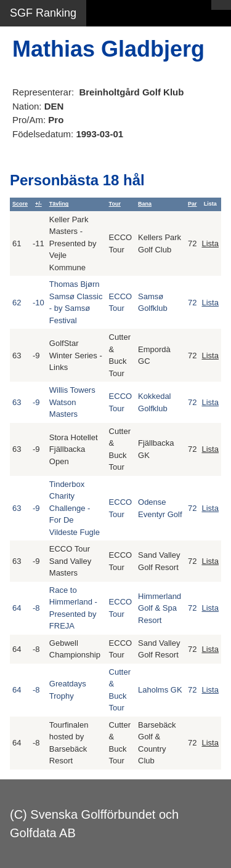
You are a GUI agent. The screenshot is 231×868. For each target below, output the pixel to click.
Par (192, 204)
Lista (210, 243)
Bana (145, 204)
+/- (38, 204)
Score (20, 204)
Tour (115, 204)
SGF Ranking (43, 13)
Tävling (59, 204)
